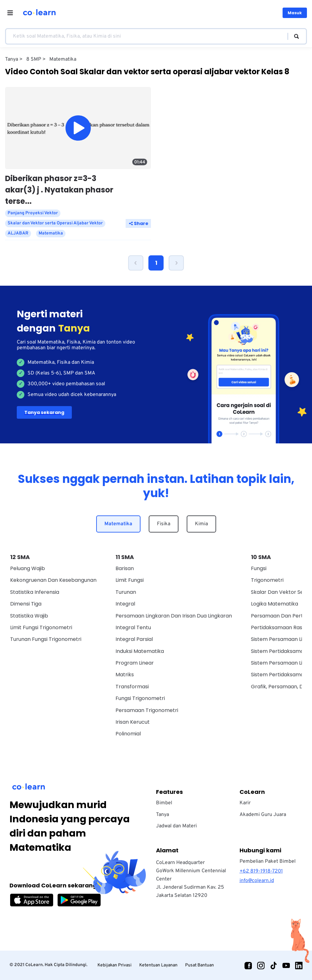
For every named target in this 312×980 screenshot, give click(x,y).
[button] (136, 263)
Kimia (201, 524)
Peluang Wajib (28, 568)
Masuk (295, 13)
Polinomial (128, 734)
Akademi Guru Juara (263, 815)
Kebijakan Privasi (115, 965)
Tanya (162, 815)
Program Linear (135, 663)
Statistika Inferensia (35, 592)
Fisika (164, 524)
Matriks (125, 675)
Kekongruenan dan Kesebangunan (53, 580)
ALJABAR (18, 233)
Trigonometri (267, 580)
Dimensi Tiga (26, 604)
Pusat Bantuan (200, 965)
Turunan (126, 592)
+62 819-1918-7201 (261, 871)
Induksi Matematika (140, 651)
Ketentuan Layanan (158, 965)
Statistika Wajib (29, 616)
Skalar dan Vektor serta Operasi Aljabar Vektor (55, 223)
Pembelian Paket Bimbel (268, 861)
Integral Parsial (134, 639)
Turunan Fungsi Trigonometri (46, 639)
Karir (245, 803)
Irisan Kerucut (133, 722)
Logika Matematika (275, 604)
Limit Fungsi (130, 580)
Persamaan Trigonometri (147, 710)
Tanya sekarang (44, 412)
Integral (125, 604)
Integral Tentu (133, 627)
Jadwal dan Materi (176, 826)
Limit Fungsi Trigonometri (41, 627)
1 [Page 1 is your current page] (156, 263)
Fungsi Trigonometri (140, 698)
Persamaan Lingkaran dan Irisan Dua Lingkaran (174, 616)
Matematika (118, 524)
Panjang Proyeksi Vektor (33, 213)
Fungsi (259, 568)
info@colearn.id (257, 881)
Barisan (125, 568)
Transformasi (132, 687)
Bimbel (164, 803)
